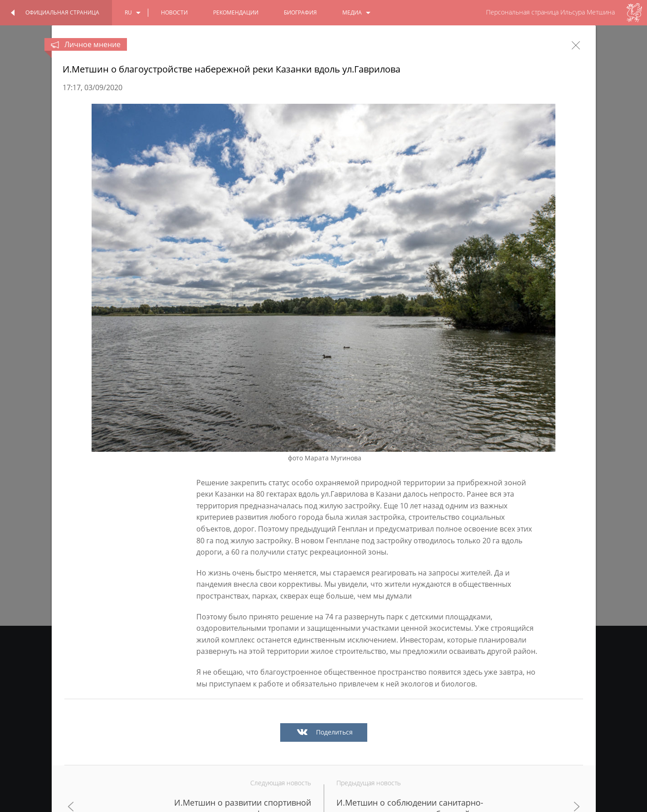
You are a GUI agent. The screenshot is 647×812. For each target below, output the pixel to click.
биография (300, 12)
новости (174, 12)
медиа (352, 12)
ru (128, 12)
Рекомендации (236, 12)
